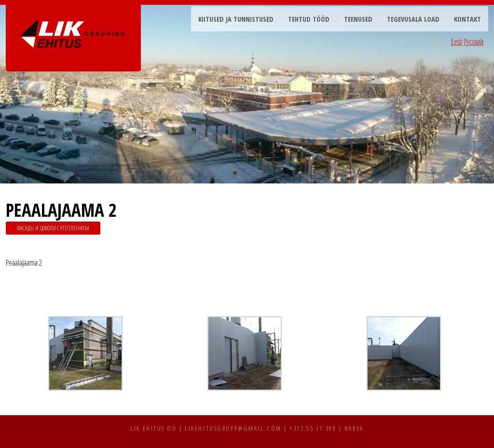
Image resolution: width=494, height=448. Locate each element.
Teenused (358, 19)
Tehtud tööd (309, 19)
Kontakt (467, 19)
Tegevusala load (413, 19)
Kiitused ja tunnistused (236, 19)
